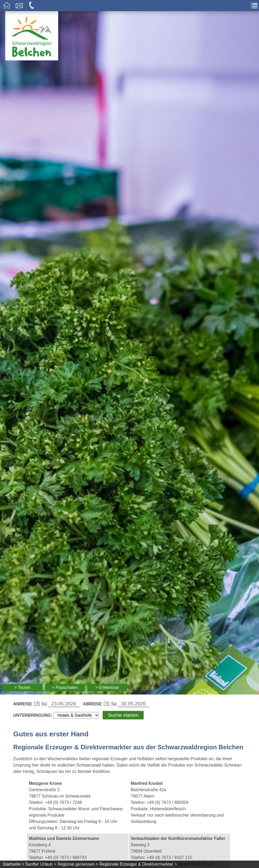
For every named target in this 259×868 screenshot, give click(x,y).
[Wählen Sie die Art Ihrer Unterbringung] (76, 715)
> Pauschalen (65, 687)
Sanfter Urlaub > (41, 864)
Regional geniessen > (78, 864)
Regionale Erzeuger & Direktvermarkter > (138, 864)
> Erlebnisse (107, 687)
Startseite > (13, 864)
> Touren (22, 687)
